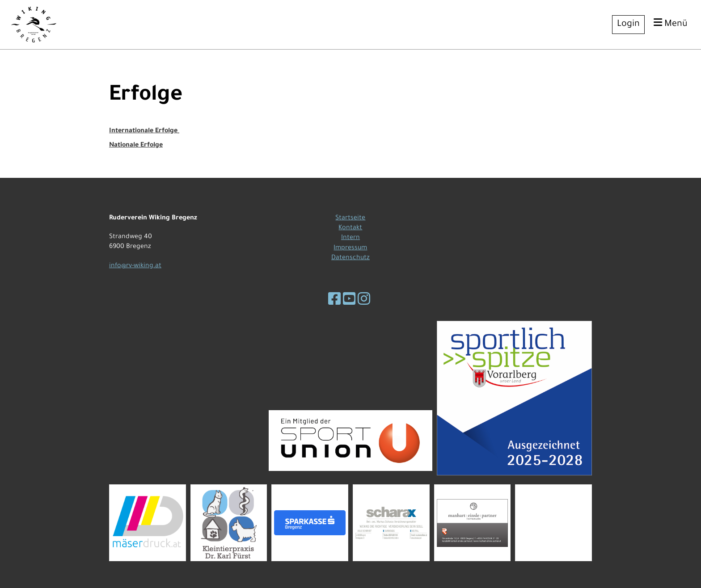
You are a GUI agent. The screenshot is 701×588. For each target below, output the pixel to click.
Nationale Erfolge (136, 146)
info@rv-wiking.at (135, 266)
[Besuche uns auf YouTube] (349, 302)
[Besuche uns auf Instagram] (364, 302)
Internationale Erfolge (143, 131)
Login (628, 25)
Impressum (350, 248)
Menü (671, 23)
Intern (350, 238)
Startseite (350, 218)
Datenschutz (350, 258)
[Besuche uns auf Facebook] (334, 302)
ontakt (352, 228)
